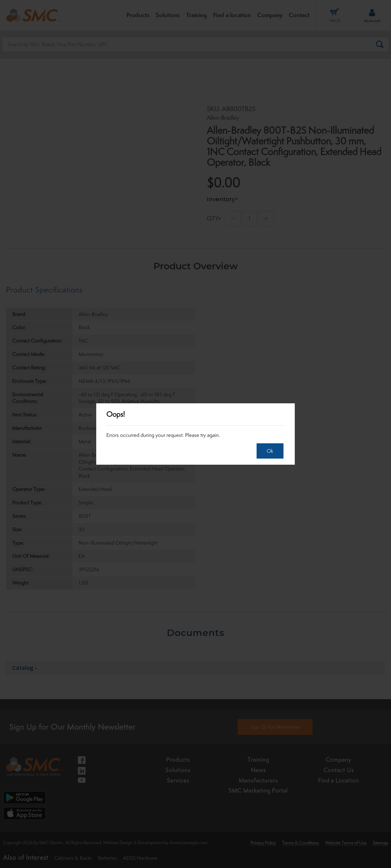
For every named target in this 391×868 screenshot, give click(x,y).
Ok (268, 451)
